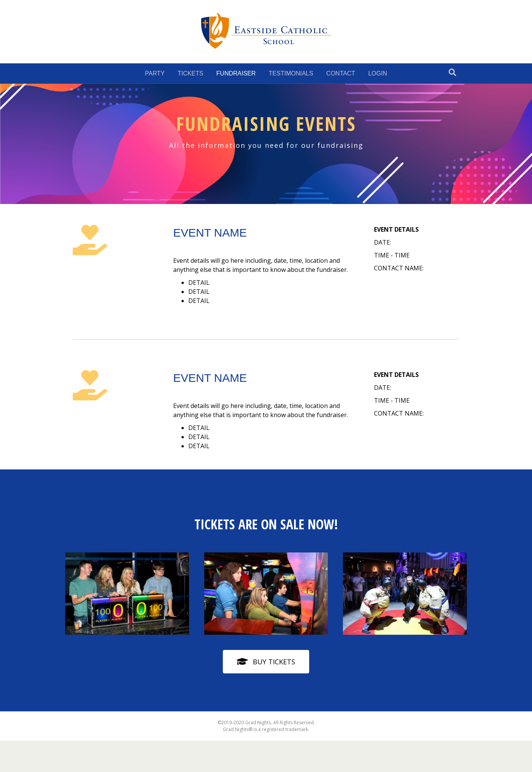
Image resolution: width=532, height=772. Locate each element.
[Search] (452, 72)
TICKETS (191, 73)
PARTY (155, 73)
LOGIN (378, 73)
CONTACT (341, 73)
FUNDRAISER (236, 73)
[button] (266, 661)
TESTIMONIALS (291, 73)
